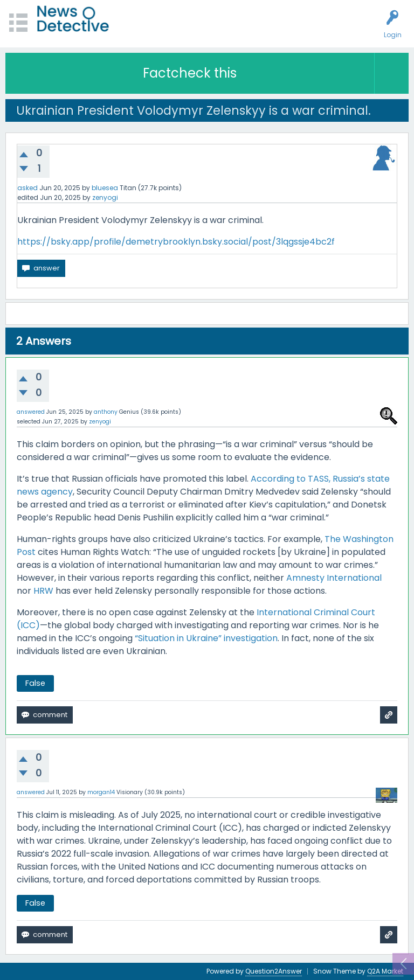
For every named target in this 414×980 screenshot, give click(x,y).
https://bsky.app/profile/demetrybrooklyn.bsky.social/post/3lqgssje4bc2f (176, 242)
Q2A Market (385, 971)
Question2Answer (274, 971)
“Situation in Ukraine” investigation (206, 638)
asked (27, 188)
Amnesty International (334, 578)
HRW (43, 591)
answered (31, 412)
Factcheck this (190, 73)
